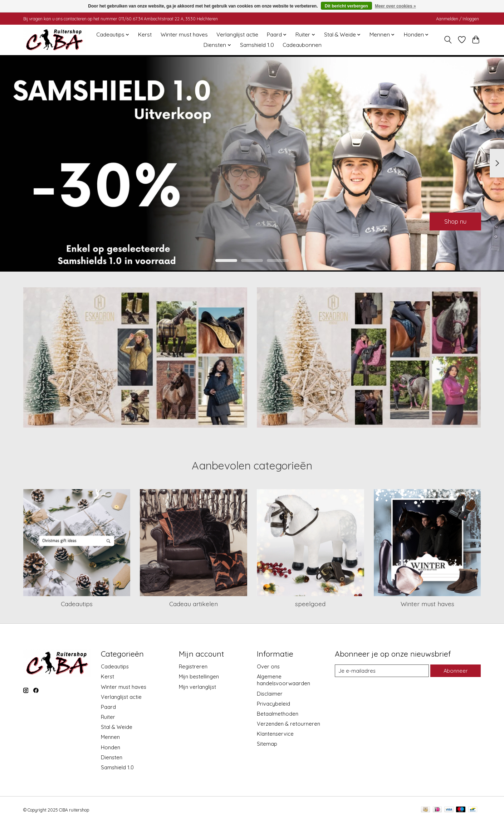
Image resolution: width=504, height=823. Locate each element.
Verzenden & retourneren (288, 724)
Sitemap (267, 744)
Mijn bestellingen (199, 676)
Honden (111, 747)
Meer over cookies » (395, 6)
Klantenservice (275, 734)
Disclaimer (270, 694)
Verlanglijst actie (237, 35)
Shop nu (453, 220)
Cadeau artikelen (194, 604)
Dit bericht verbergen (346, 6)
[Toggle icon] (448, 40)
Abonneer (456, 671)
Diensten (112, 757)
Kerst (145, 35)
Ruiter (108, 717)
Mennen (110, 737)
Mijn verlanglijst (197, 687)
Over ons (268, 666)
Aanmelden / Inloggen (457, 19)
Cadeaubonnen (302, 45)
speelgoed (310, 604)
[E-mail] (382, 671)
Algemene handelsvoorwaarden (283, 680)
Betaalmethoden (278, 714)
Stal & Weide (117, 727)
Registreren (193, 666)
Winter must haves (184, 35)
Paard (108, 707)
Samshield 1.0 (257, 45)
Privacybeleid (273, 704)
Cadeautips (77, 604)
